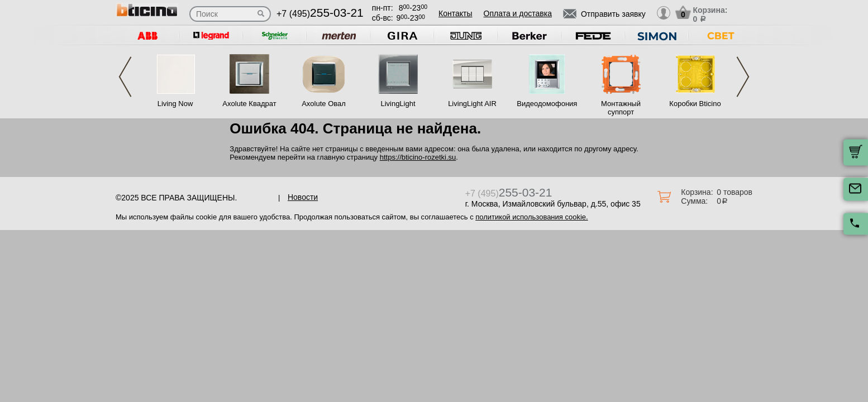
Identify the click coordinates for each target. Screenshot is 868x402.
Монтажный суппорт (621, 108)
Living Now (175, 104)
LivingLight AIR (472, 104)
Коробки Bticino (695, 104)
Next (743, 77)
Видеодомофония (546, 104)
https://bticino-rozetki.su (418, 157)
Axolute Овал (324, 104)
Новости (303, 197)
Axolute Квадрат (249, 104)
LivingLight (398, 104)
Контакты (455, 13)
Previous (125, 77)
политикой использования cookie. (531, 217)
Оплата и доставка (518, 13)
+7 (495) (320, 14)
